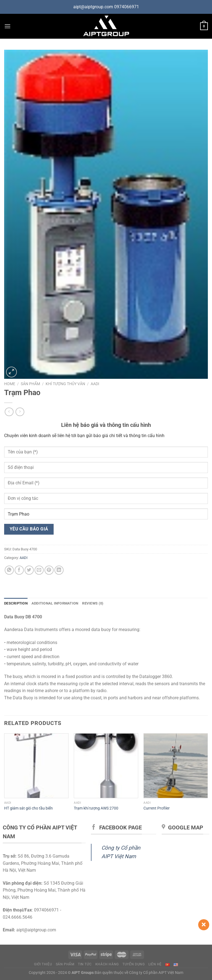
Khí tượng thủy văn (65, 384)
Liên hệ (155, 964)
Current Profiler (157, 808)
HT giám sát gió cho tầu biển (28, 808)
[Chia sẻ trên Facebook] (19, 570)
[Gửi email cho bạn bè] (39, 570)
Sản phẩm (30, 384)
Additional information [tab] (55, 603)
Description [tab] (16, 603)
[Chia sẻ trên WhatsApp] (9, 570)
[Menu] (7, 26)
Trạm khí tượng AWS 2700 (96, 808)
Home (10, 384)
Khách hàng (107, 964)
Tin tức (85, 964)
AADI (95, 384)
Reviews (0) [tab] (93, 603)
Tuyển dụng (134, 964)
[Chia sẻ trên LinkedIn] (59, 570)
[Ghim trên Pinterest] (49, 570)
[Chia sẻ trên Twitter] (29, 570)
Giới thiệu (43, 964)
